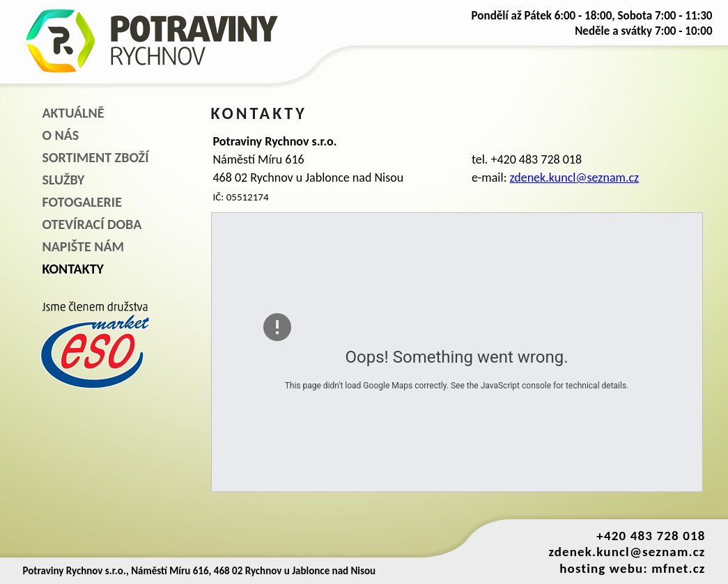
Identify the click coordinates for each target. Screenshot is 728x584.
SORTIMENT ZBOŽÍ (96, 157)
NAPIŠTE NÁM (83, 246)
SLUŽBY (64, 180)
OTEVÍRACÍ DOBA (92, 224)
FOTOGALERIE (82, 202)
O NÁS (61, 135)
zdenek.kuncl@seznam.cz (575, 177)
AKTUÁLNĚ (73, 113)
